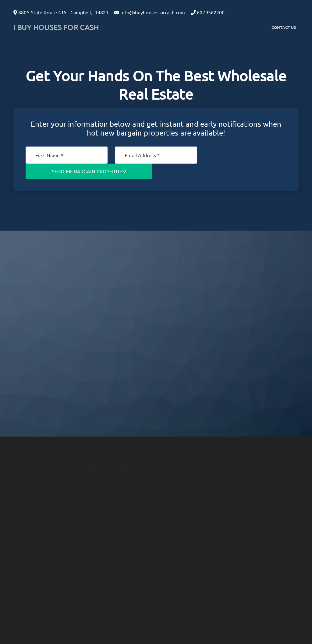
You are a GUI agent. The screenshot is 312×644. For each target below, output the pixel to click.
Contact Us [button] (284, 27)
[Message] (156, 349)
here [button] (191, 608)
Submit (156, 421)
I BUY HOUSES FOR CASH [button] (56, 27)
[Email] (156, 155)
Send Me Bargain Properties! (89, 171)
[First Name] (67, 155)
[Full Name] (156, 285)
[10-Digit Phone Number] (156, 320)
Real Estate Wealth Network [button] (174, 556)
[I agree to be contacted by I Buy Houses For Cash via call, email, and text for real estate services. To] (16, 382)
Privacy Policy (127, 395)
